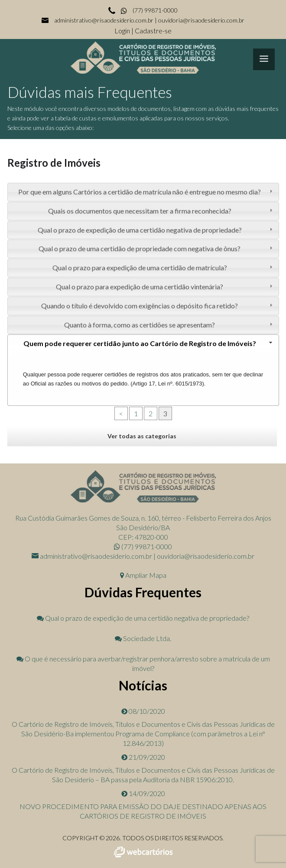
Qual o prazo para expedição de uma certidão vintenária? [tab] (165, 287)
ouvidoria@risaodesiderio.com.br (201, 20)
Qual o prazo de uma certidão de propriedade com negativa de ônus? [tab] (156, 248)
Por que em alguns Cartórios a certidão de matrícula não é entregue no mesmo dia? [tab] (146, 192)
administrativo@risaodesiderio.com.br (104, 20)
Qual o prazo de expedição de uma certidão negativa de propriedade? (143, 618)
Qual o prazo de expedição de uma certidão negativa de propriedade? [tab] (156, 230)
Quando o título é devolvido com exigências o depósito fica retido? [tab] (158, 306)
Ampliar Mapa (143, 575)
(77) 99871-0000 (149, 10)
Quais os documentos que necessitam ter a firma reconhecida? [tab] (161, 211)
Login (123, 31)
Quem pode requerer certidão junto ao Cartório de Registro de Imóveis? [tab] (149, 343)
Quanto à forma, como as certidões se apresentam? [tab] (169, 325)
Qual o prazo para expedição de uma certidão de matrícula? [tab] (163, 267)
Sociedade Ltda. (143, 638)
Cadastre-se (153, 31)
